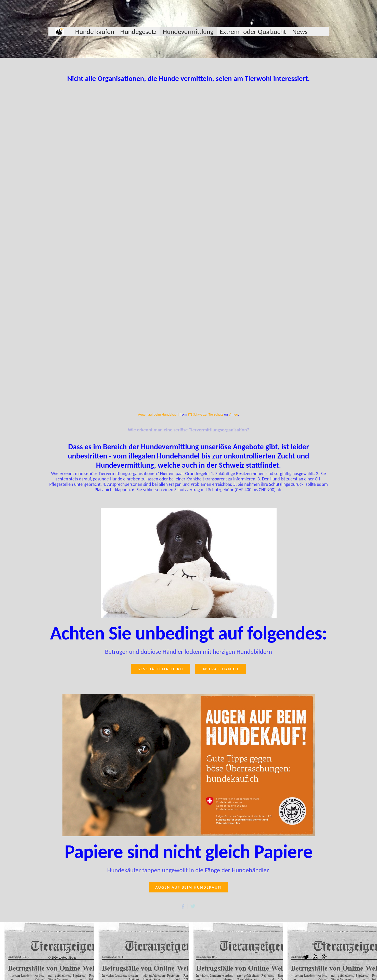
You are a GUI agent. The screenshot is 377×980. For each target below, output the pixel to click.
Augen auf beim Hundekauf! (159, 414)
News (300, 32)
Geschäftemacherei (161, 669)
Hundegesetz (138, 32)
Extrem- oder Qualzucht (253, 32)
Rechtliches (320, 944)
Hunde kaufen (95, 32)
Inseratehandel (220, 669)
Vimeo (233, 414)
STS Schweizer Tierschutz (205, 414)
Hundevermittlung (188, 32)
